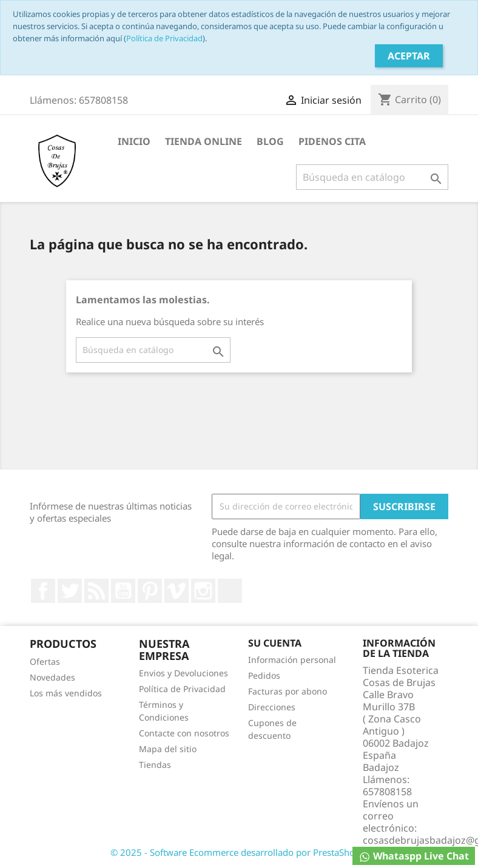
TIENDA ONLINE (204, 141)
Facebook (43, 591)
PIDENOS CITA (332, 141)
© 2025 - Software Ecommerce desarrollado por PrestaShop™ (239, 852)
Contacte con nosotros (184, 733)
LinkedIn (230, 591)
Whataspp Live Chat (414, 856)
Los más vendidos (66, 693)
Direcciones (272, 707)
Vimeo (177, 591)
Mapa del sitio (168, 749)
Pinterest (150, 591)
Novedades (52, 677)
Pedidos (264, 675)
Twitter (70, 591)
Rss (96, 591)
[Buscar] (372, 177)
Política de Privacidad (164, 38)
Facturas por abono (288, 691)
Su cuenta (275, 643)
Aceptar (409, 56)
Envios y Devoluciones (183, 673)
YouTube (123, 591)
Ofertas (45, 661)
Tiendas (155, 765)
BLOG (270, 141)
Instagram (203, 591)
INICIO (134, 141)
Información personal (292, 660)
